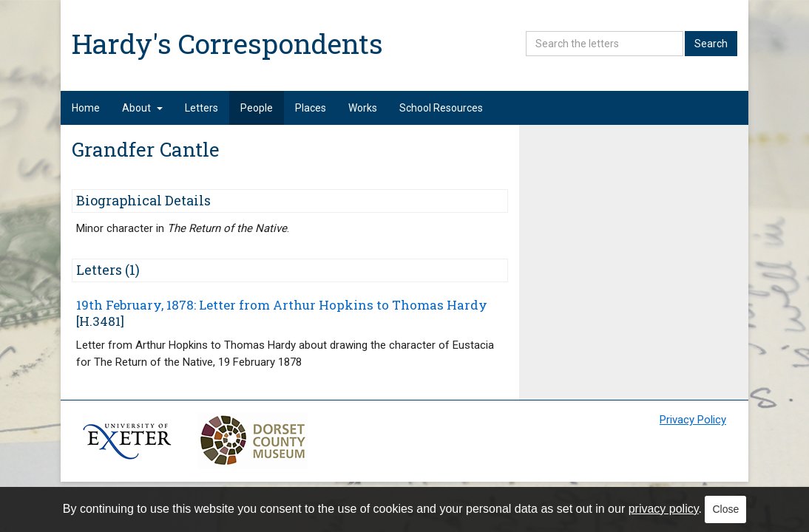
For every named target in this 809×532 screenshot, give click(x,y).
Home (86, 108)
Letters (202, 108)
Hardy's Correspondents (227, 43)
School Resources (441, 108)
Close (725, 509)
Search (711, 44)
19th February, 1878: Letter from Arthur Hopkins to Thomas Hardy (282, 305)
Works (363, 108)
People (257, 108)
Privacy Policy (693, 420)
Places (311, 108)
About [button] (142, 108)
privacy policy (664, 509)
